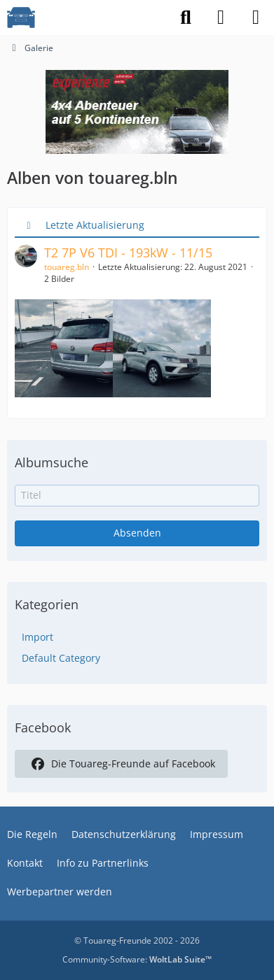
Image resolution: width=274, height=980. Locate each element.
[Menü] (256, 17)
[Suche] (186, 17)
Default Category (61, 658)
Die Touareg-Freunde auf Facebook (121, 764)
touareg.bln (67, 267)
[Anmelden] (221, 17)
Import (37, 637)
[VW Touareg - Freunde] (21, 17)
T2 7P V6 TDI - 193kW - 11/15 (128, 253)
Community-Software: (137, 959)
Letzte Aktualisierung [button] (95, 225)
